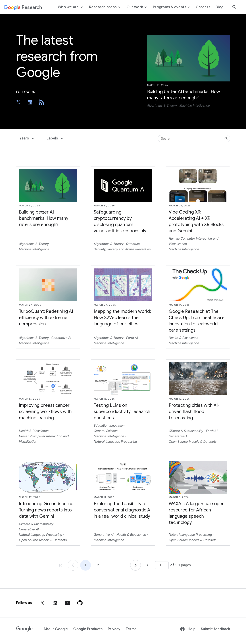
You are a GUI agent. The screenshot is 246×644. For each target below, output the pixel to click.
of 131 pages (181, 565)
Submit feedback (215, 629)
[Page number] (162, 565)
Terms (131, 629)
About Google (56, 629)
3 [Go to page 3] (110, 565)
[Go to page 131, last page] (148, 565)
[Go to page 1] (73, 565)
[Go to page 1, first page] (60, 565)
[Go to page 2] (136, 565)
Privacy (114, 629)
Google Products (88, 629)
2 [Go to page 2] (98, 565)
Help (188, 629)
